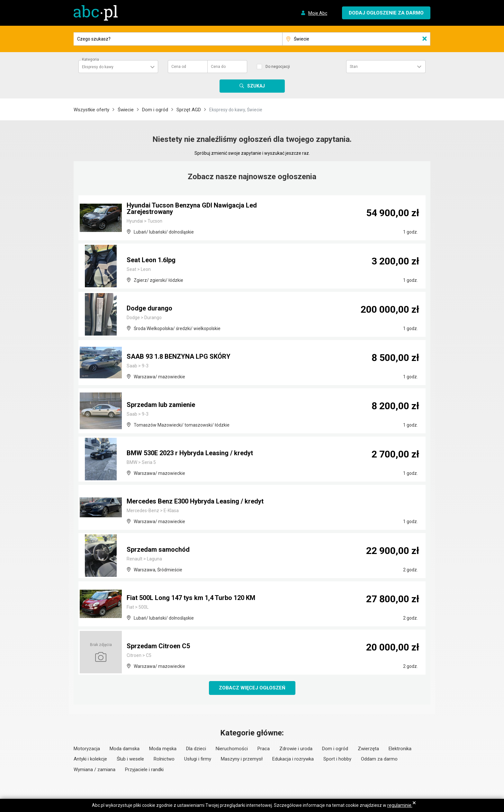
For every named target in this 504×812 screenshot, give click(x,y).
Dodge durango (149, 308)
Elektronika (400, 749)
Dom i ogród (155, 110)
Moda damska (125, 749)
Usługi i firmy (198, 759)
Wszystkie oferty (91, 110)
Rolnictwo (164, 759)
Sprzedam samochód (158, 549)
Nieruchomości (232, 749)
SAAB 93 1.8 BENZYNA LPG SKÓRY (179, 356)
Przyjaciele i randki (144, 770)
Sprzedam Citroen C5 (158, 646)
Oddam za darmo (379, 759)
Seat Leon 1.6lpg (151, 260)
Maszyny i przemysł (242, 759)
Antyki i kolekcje (90, 759)
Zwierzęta (368, 749)
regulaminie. (400, 805)
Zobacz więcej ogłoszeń (252, 688)
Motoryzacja (87, 749)
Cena (179, 67)
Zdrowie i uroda (296, 749)
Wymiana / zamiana (94, 770)
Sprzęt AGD (189, 110)
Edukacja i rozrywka (293, 759)
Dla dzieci (196, 749)
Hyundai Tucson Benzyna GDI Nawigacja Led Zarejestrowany (192, 208)
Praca (264, 749)
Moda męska (163, 749)
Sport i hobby (337, 759)
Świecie (126, 110)
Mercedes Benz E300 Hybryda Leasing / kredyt (195, 501)
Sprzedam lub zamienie (161, 405)
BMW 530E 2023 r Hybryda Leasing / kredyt (190, 453)
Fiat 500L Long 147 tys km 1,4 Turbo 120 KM (191, 598)
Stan (354, 67)
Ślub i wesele (130, 759)
